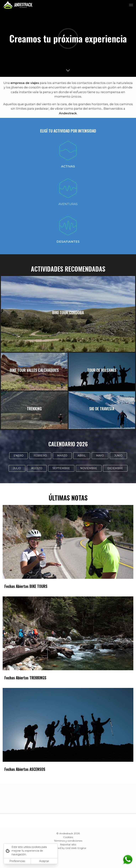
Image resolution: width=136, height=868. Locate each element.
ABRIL (82, 456)
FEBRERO (40, 456)
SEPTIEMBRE (61, 468)
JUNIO (118, 456)
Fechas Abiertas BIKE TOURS (26, 586)
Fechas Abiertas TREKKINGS (25, 678)
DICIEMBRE (115, 468)
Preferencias (17, 861)
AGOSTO (37, 468)
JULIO (17, 468)
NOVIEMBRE (89, 468)
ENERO (19, 456)
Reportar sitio (68, 844)
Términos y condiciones (68, 841)
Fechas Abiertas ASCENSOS (25, 769)
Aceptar (44, 861)
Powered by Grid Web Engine (68, 848)
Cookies (68, 837)
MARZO (62, 456)
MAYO (100, 456)
